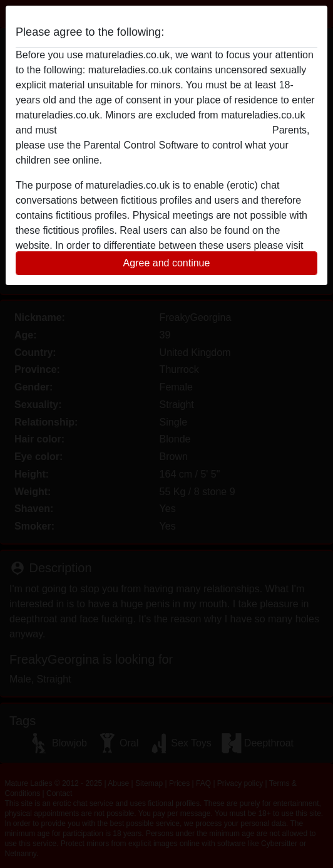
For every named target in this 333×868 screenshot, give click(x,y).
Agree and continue (167, 263)
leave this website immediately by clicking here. (164, 130)
